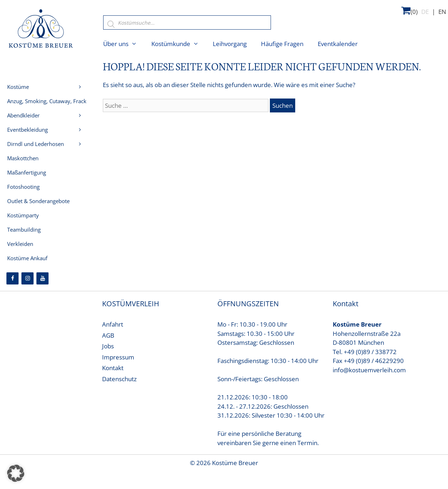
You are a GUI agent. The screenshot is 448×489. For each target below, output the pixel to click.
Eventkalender (338, 44)
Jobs (108, 346)
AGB (108, 335)
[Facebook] (12, 278)
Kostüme (49, 87)
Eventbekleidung (27, 130)
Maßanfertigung (27, 172)
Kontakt (113, 368)
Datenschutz (119, 379)
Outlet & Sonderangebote (38, 201)
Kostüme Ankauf (27, 258)
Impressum (118, 357)
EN (442, 12)
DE (425, 12)
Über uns (124, 44)
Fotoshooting (23, 187)
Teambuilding (24, 230)
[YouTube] (42, 278)
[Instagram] (27, 278)
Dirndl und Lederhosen (49, 144)
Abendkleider (49, 117)
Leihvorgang (230, 44)
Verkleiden (20, 244)
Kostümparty (23, 215)
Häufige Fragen (282, 44)
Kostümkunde (179, 44)
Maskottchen (23, 158)
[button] (16, 473)
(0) (409, 11)
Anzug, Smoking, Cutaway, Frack (49, 103)
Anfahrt (113, 324)
